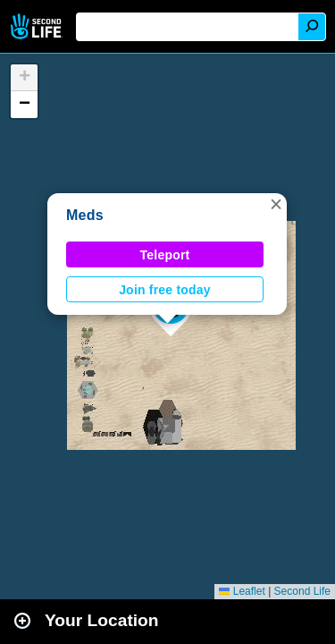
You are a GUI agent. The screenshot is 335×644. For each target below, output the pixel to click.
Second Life (38, 26)
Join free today (165, 290)
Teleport (165, 255)
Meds (85, 215)
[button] (276, 204)
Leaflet (242, 591)
